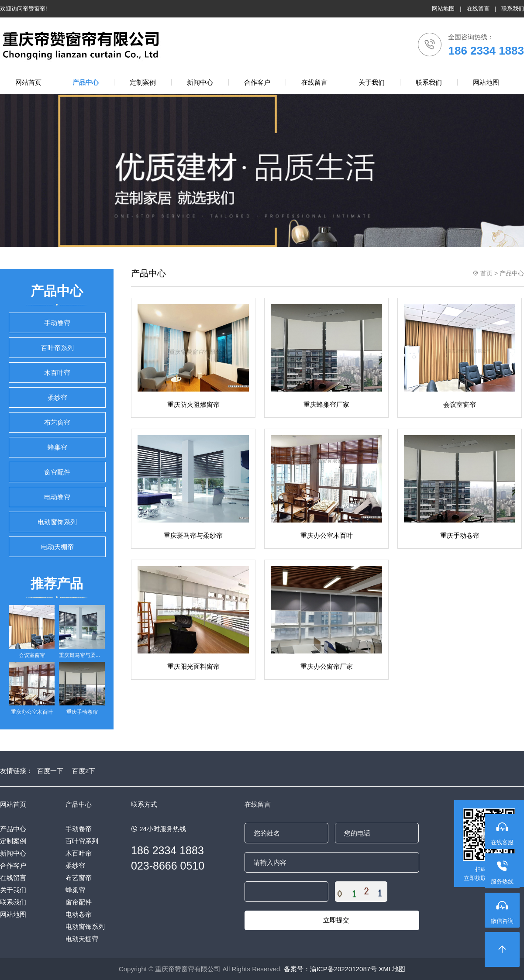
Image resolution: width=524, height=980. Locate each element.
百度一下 (50, 771)
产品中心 (512, 273)
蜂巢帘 (57, 447)
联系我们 (513, 9)
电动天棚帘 (57, 547)
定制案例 (13, 841)
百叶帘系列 (57, 348)
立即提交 (336, 920)
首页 (486, 273)
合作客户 (13, 865)
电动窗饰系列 (57, 522)
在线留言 (478, 9)
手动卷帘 (57, 323)
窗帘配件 (57, 472)
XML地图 (392, 969)
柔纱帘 (57, 397)
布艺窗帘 (57, 422)
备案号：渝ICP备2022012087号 (330, 969)
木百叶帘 (57, 373)
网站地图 (443, 9)
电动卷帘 (57, 497)
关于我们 (13, 890)
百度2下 (84, 771)
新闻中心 (13, 853)
